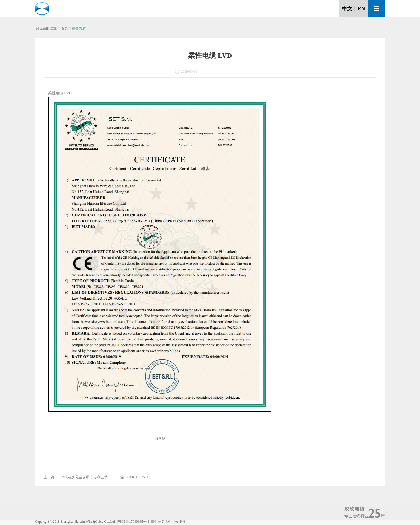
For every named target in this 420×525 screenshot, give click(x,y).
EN (361, 9)
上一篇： (76, 477)
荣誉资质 (79, 28)
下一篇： (131, 477)
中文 (347, 9)
